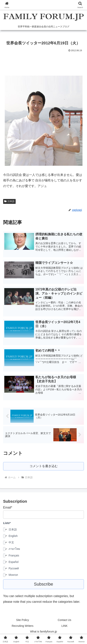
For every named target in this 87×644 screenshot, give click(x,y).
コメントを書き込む (44, 466)
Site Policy (23, 620)
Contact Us (64, 620)
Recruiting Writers (23, 626)
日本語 (9, 201)
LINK (64, 626)
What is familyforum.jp (44, 631)
